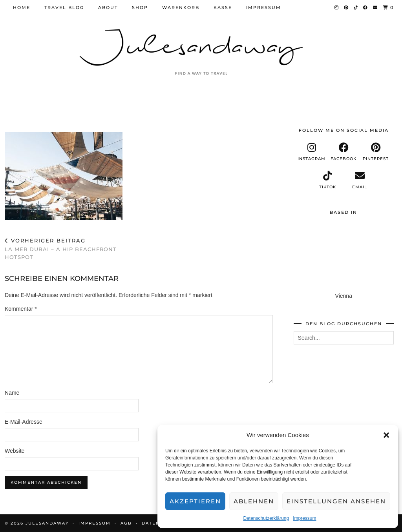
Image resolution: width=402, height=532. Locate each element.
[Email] (376, 7)
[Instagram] (337, 7)
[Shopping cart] (388, 7)
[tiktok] (328, 180)
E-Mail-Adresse (24, 422)
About (108, 7)
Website (15, 451)
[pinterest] (376, 152)
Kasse (223, 7)
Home (22, 7)
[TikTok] (356, 7)
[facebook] (344, 152)
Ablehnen (254, 501)
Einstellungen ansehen (336, 501)
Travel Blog (64, 7)
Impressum (304, 518)
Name (12, 393)
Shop (140, 7)
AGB (126, 523)
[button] (386, 435)
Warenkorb (181, 7)
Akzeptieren (195, 501)
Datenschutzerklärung (266, 518)
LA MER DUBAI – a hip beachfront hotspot (72, 249)
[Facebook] (366, 7)
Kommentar (21, 309)
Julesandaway (47, 523)
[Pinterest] (346, 7)
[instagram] (312, 152)
